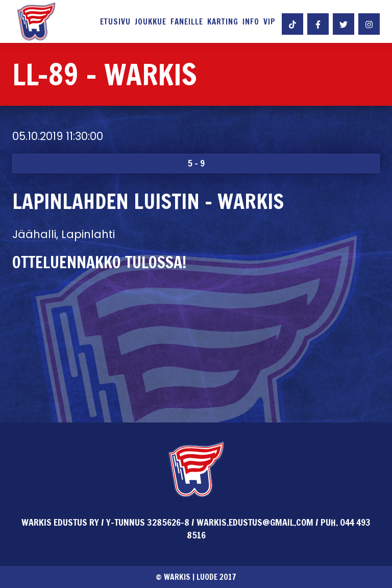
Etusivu (115, 22)
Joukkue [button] (151, 22)
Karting (223, 22)
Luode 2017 (216, 577)
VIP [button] (269, 22)
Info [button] (251, 22)
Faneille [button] (187, 22)
